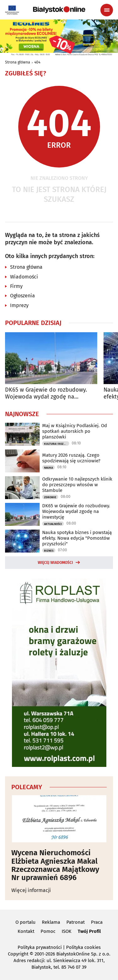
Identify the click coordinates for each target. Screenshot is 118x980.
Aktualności (53, 524)
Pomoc (48, 931)
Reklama (51, 922)
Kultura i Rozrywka (57, 444)
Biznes (49, 551)
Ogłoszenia (22, 296)
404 (37, 62)
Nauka (48, 468)
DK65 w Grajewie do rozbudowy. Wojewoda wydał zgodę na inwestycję (46, 393)
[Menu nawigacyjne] (107, 10)
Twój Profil (89, 931)
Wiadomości (24, 277)
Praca (97, 922)
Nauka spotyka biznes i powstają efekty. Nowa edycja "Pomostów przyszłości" (77, 538)
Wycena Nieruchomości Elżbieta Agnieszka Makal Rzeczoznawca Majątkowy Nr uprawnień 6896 (55, 865)
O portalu (25, 922)
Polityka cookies (83, 947)
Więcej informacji (31, 890)
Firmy (16, 286)
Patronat (76, 922)
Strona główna (18, 62)
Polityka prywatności (40, 947)
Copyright (18, 954)
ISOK (67, 931)
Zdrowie (50, 497)
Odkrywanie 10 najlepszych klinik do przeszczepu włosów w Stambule (77, 485)
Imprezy (19, 305)
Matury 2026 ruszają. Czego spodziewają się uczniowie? (71, 458)
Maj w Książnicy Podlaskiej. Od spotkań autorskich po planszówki (75, 431)
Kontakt (26, 931)
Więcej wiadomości (55, 563)
